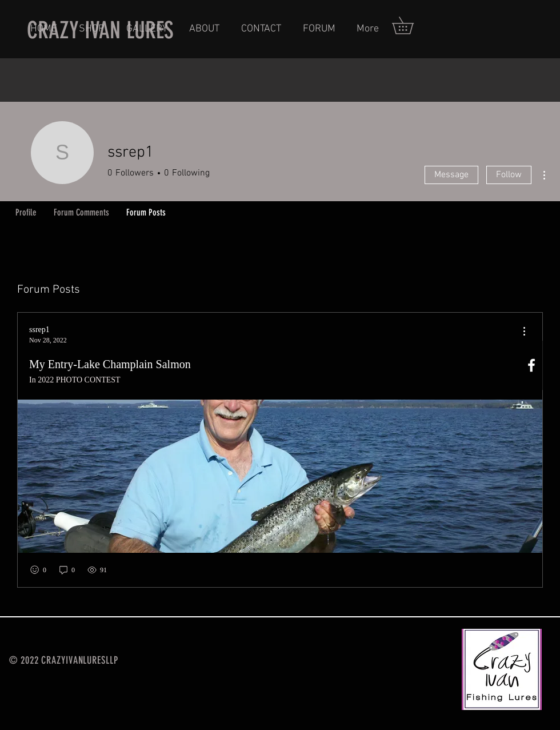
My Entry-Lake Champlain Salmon (110, 364)
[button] (411, 25)
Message (451, 175)
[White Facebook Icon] (531, 365)
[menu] (524, 332)
